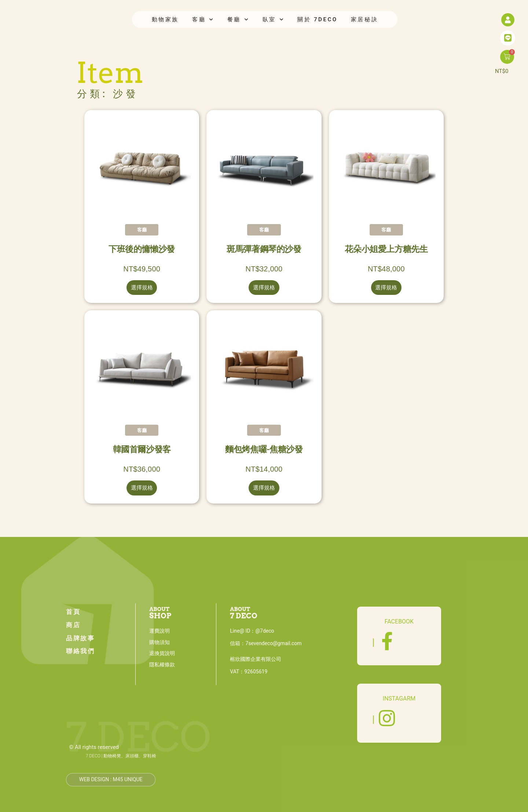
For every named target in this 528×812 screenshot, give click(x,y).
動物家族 (165, 19)
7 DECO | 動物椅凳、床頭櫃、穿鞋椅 (121, 756)
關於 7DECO (317, 19)
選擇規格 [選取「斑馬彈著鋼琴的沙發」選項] (264, 288)
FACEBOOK (399, 621)
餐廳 (238, 20)
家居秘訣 (364, 19)
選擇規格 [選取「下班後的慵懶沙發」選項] (142, 288)
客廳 (203, 20)
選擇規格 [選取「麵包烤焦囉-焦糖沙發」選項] (264, 488)
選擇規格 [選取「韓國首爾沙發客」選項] (142, 488)
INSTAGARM (399, 698)
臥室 (274, 20)
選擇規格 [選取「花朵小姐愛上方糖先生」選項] (386, 288)
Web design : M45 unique (111, 779)
